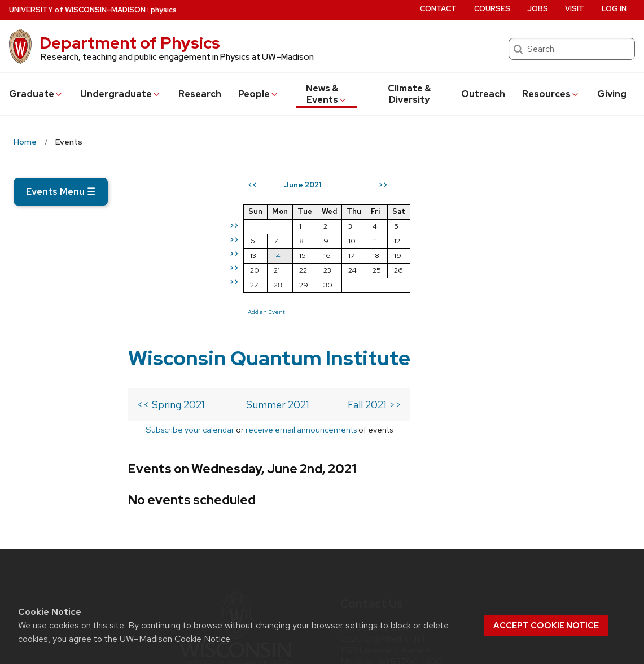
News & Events (327, 94)
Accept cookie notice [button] (546, 626)
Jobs (538, 9)
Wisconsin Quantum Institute (269, 191)
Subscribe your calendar (190, 262)
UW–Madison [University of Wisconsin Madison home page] (77, 10)
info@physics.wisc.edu (408, 525)
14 (482, 255)
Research (200, 94)
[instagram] (373, 575)
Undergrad (121, 94)
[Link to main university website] (235, 499)
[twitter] (350, 575)
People (259, 94)
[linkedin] (397, 575)
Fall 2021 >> (374, 237)
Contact (438, 9)
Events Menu (61, 191)
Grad (36, 94)
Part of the (235, 535)
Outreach (483, 94)
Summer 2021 (278, 237)
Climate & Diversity (409, 94)
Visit (575, 9)
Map (354, 506)
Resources (551, 94)
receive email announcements (301, 262)
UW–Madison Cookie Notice (175, 639)
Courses (492, 9)
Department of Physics (130, 43)
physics (164, 10)
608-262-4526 (401, 543)
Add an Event (471, 312)
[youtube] (420, 575)
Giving (612, 94)
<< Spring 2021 (171, 237)
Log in (614, 9)
